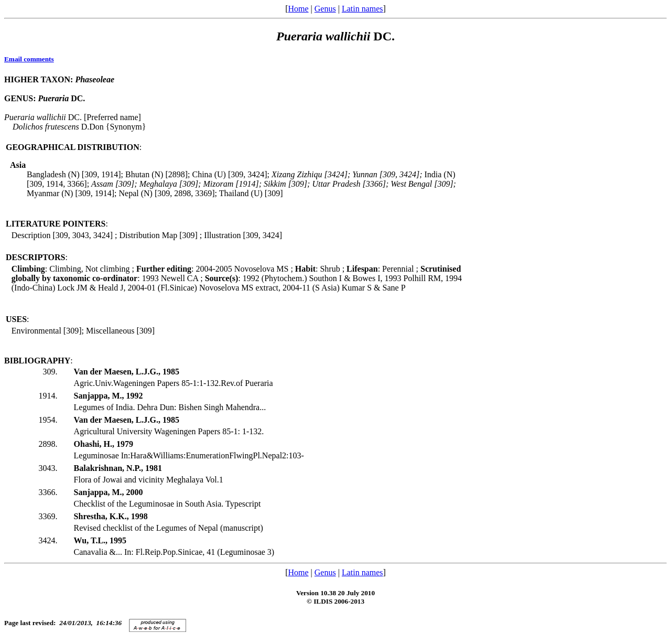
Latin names (362, 9)
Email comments (29, 59)
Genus (325, 9)
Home (298, 9)
